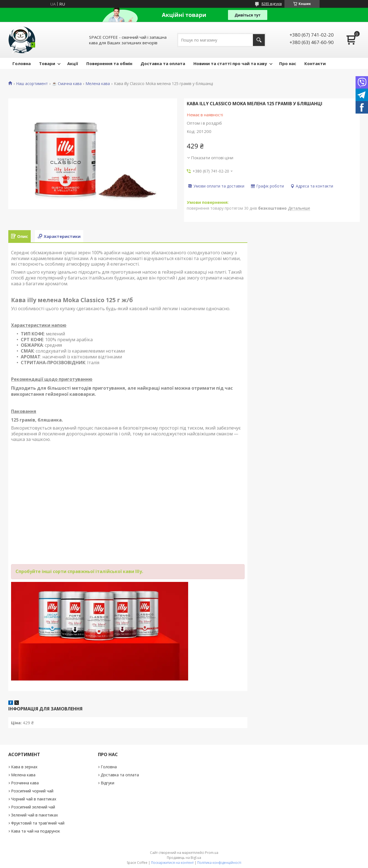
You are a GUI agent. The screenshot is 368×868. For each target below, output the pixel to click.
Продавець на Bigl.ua (184, 858)
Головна (22, 63)
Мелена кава (98, 84)
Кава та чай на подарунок (36, 831)
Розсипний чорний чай (32, 791)
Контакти (315, 63)
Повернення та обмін (109, 63)
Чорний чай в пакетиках (34, 799)
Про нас (288, 63)
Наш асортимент (32, 84)
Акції (73, 63)
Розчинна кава (25, 783)
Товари (47, 63)
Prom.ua (212, 853)
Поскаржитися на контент (172, 863)
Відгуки (107, 783)
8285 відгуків (272, 4)
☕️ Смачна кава (67, 84)
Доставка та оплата (163, 63)
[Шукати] (259, 40)
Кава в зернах (24, 767)
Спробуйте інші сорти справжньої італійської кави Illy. (79, 571)
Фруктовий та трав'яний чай (38, 823)
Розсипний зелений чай (33, 807)
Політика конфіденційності (219, 863)
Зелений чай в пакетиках (34, 815)
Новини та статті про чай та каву (230, 63)
